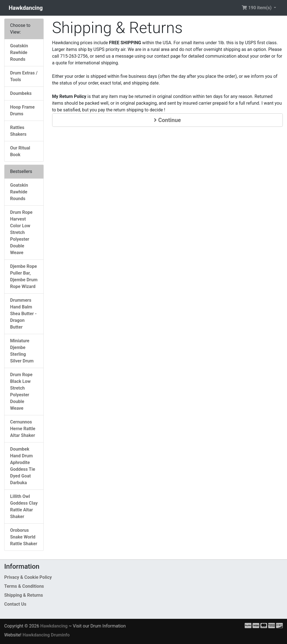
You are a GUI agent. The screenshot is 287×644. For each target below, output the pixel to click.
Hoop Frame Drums (22, 110)
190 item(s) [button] (257, 8)
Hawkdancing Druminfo (46, 635)
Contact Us (15, 604)
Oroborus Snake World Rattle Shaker (24, 537)
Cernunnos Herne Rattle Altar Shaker (23, 429)
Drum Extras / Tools (24, 76)
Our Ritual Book (20, 151)
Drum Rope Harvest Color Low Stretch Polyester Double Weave (21, 232)
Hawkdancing (26, 8)
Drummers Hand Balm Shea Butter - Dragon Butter (23, 314)
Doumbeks (21, 93)
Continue (167, 120)
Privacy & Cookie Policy (28, 577)
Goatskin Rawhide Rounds (19, 52)
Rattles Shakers (18, 131)
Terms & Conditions (24, 586)
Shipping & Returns (24, 595)
